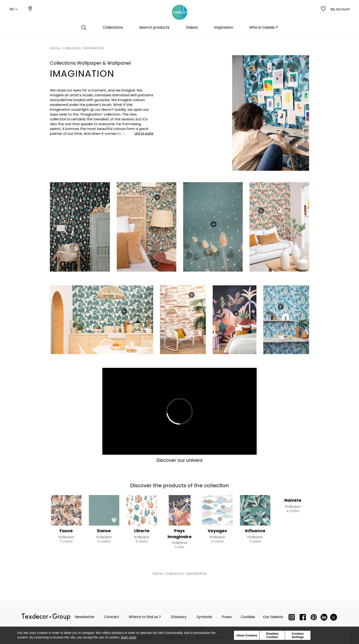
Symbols (204, 617)
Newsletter (85, 617)
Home (55, 48)
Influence (255, 531)
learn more (129, 637)
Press (227, 617)
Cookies (248, 617)
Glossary (179, 617)
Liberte (142, 531)
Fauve (66, 531)
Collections (72, 48)
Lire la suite (144, 133)
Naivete (293, 500)
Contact (112, 617)
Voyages (217, 531)
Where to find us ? (145, 617)
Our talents (273, 617)
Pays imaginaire (180, 534)
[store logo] (179, 14)
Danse (104, 531)
